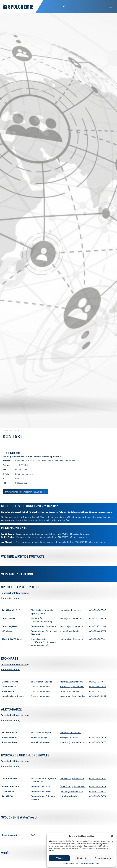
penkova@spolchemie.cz (72, 645)
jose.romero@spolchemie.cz (73, 702)
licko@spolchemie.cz (70, 802)
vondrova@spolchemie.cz (72, 748)
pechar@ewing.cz (82, 543)
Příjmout (59, 858)
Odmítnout (81, 858)
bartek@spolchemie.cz (71, 616)
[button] (112, 836)
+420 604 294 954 (97, 702)
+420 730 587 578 (97, 693)
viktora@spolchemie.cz (71, 637)
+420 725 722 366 (97, 632)
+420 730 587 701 (97, 645)
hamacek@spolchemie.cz (72, 785)
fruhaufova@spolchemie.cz (73, 793)
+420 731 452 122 (97, 697)
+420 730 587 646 (97, 793)
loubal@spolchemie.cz (71, 624)
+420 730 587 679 (97, 743)
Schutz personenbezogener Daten (87, 864)
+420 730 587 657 (97, 785)
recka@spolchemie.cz (70, 697)
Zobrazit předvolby (103, 858)
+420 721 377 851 (97, 688)
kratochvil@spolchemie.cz (72, 693)
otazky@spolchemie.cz (102, 523)
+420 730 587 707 (97, 616)
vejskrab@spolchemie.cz (72, 632)
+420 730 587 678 (97, 802)
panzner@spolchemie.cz (71, 797)
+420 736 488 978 (97, 637)
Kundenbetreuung (11, 604)
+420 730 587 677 (97, 748)
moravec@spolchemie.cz (72, 688)
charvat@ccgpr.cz (97, 548)
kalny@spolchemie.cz (70, 743)
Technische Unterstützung (15, 599)
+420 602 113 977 (97, 797)
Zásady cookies (69, 864)
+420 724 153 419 (97, 624)
